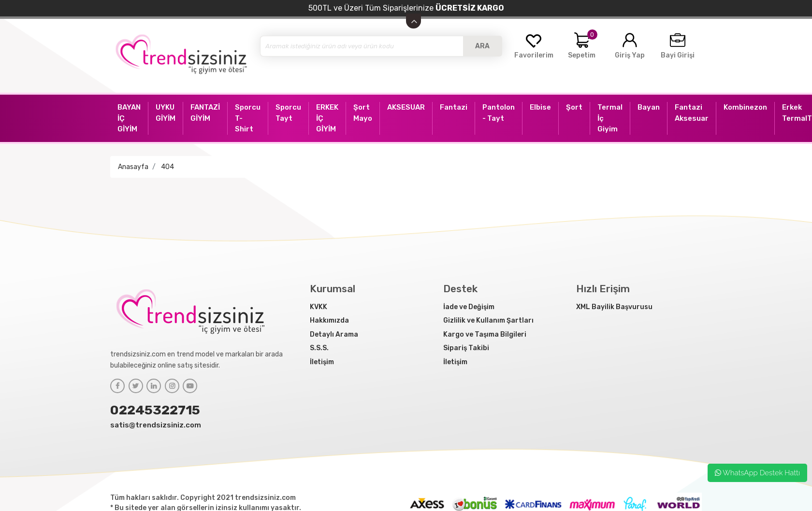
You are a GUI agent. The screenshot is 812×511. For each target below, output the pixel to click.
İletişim (322, 362)
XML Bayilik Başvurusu (614, 307)
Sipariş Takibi (466, 348)
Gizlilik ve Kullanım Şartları (488, 320)
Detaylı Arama (334, 334)
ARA (482, 46)
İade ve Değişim (469, 307)
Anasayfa (133, 167)
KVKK (319, 307)
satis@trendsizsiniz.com (156, 425)
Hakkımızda (329, 320)
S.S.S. (319, 348)
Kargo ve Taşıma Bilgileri (485, 334)
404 (167, 167)
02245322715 (155, 410)
